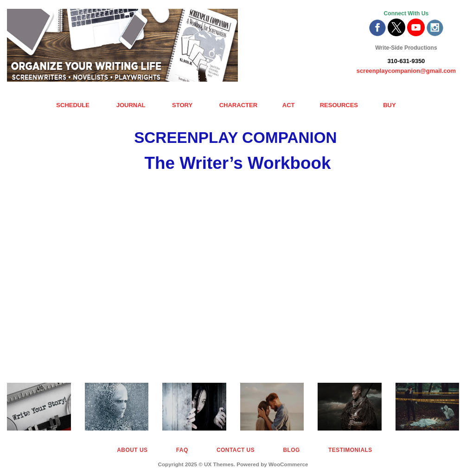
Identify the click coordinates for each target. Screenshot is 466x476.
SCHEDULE (73, 105)
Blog (291, 450)
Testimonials (350, 450)
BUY (389, 105)
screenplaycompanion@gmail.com (406, 71)
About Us (132, 450)
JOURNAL (131, 105)
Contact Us (236, 450)
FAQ (182, 450)
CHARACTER (238, 105)
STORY (182, 105)
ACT (289, 105)
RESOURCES (339, 105)
